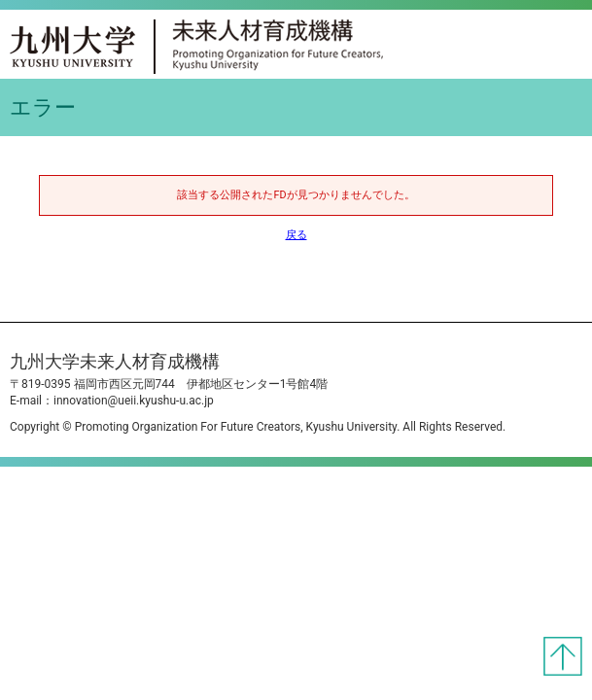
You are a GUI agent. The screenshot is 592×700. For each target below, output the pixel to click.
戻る (296, 235)
